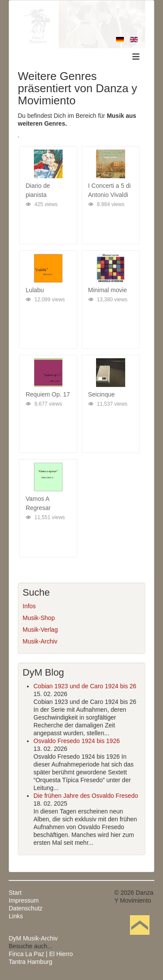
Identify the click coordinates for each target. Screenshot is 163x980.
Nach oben (140, 938)
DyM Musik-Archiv (33, 938)
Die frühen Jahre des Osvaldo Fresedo (86, 796)
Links (16, 916)
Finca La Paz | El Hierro (41, 954)
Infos (29, 606)
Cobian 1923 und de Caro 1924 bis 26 (85, 686)
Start (15, 893)
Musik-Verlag (40, 630)
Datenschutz (26, 908)
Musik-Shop (39, 618)
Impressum (24, 900)
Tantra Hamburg (30, 962)
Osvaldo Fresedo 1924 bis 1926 (77, 741)
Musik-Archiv (40, 641)
